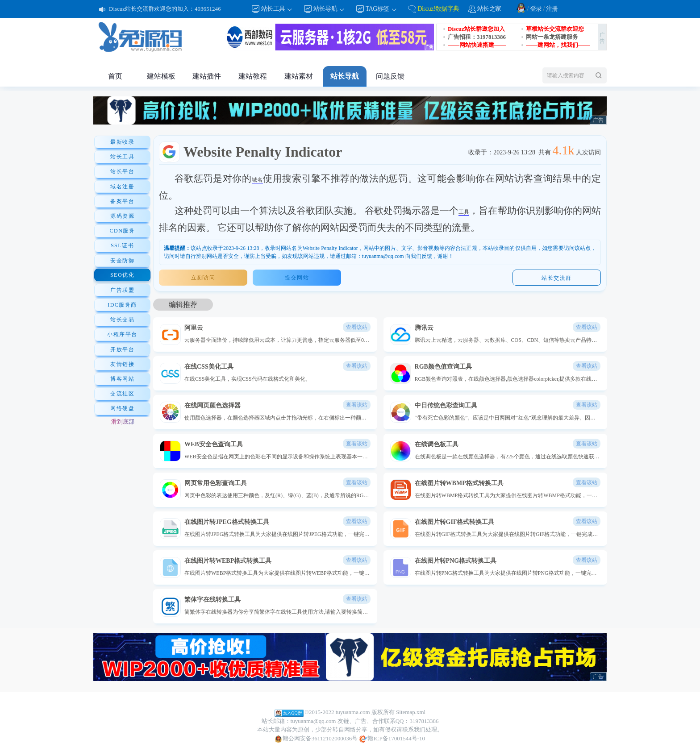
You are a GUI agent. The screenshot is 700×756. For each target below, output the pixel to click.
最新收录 (122, 142)
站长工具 (277, 9)
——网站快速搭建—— (477, 45)
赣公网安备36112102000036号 (316, 739)
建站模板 (161, 76)
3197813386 (424, 721)
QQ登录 (521, 8)
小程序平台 (122, 334)
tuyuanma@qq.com (313, 721)
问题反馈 (390, 76)
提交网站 (297, 278)
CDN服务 (123, 231)
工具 (464, 212)
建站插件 (207, 76)
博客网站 (122, 379)
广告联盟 (122, 290)
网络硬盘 (122, 408)
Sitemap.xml (411, 712)
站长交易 (122, 320)
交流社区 (122, 394)
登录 (536, 9)
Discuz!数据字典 (438, 9)
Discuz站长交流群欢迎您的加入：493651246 (165, 9)
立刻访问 (203, 278)
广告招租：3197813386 (477, 37)
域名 (257, 180)
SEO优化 (122, 275)
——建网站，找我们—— (558, 45)
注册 (552, 9)
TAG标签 (381, 9)
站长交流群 (557, 278)
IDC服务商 (122, 305)
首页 (115, 76)
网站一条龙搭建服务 (552, 37)
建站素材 (299, 76)
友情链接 (122, 364)
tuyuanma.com (353, 712)
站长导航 (329, 9)
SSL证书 (122, 245)
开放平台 (122, 349)
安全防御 (122, 261)
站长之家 (489, 9)
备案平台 (122, 201)
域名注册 (122, 187)
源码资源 (122, 216)
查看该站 (357, 327)
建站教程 (253, 76)
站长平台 (122, 171)
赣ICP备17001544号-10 (392, 739)
